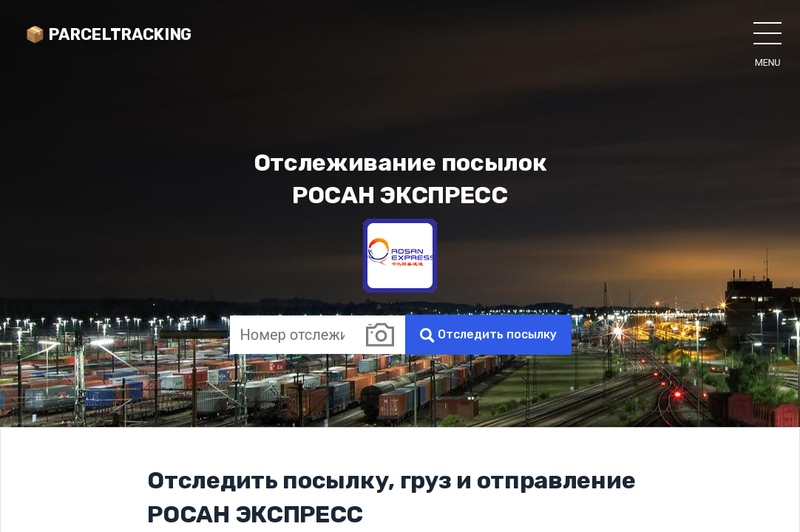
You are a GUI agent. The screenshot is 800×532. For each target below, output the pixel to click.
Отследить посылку (488, 335)
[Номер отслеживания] (292, 335)
